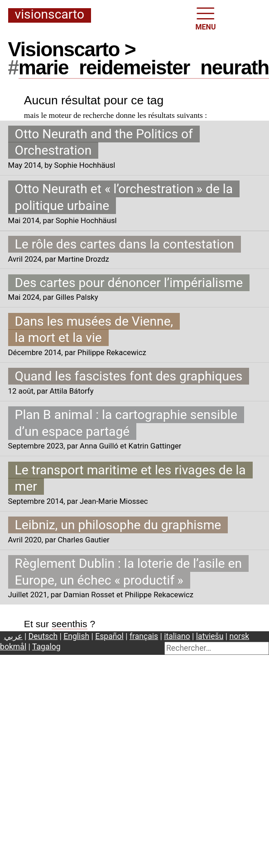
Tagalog (46, 647)
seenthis (70, 624)
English (76, 636)
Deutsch (43, 636)
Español (109, 636)
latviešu (210, 636)
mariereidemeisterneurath (144, 67)
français (144, 636)
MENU (206, 18)
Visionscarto (50, 15)
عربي (13, 636)
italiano (177, 636)
